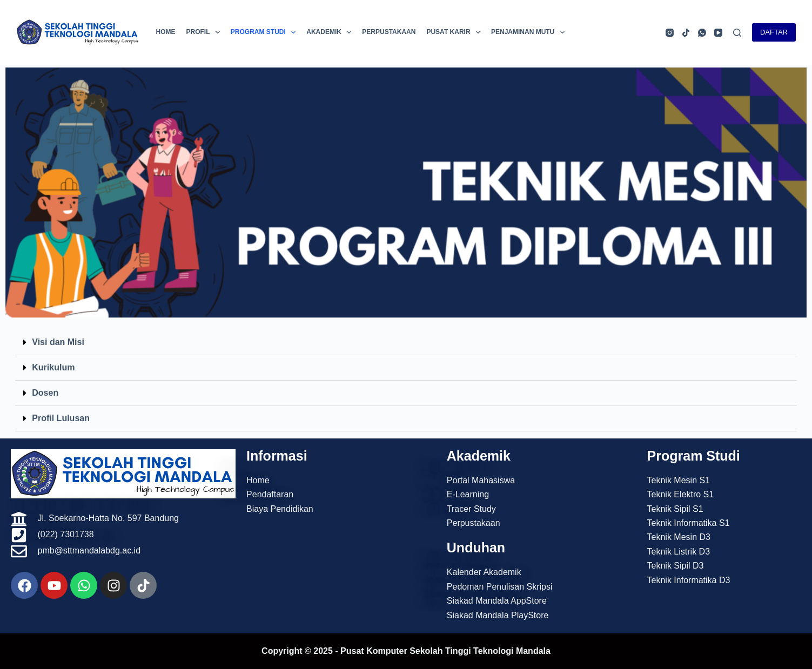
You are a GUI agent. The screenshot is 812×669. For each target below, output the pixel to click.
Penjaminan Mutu (530, 32)
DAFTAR (774, 32)
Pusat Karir (455, 32)
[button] (406, 334)
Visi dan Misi (58, 333)
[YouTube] (718, 33)
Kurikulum (53, 359)
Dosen (45, 384)
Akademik (331, 32)
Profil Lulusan (61, 410)
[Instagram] (670, 33)
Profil (205, 32)
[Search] (737, 33)
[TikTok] (686, 33)
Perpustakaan (389, 32)
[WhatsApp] (702, 33)
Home (165, 32)
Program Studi (265, 32)
